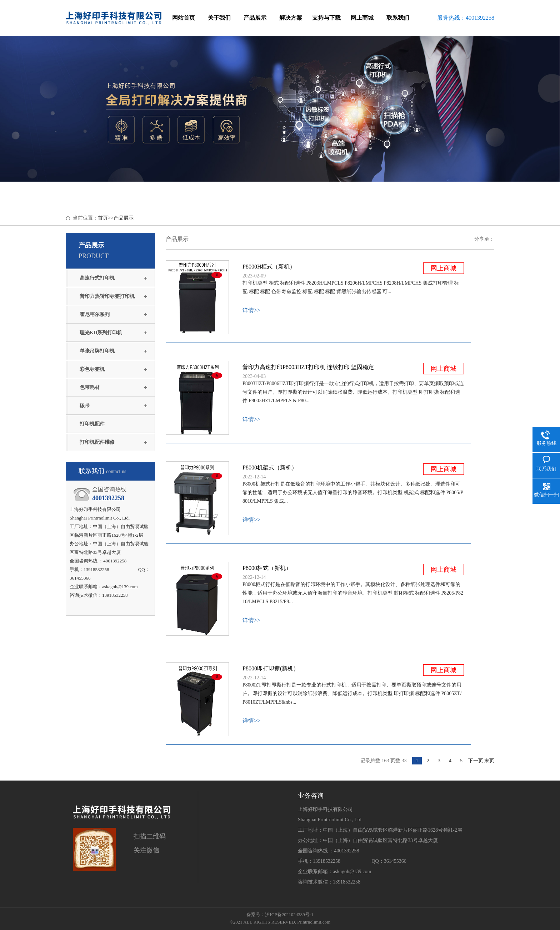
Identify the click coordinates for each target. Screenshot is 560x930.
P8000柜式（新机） (267, 568)
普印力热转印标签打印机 (107, 296)
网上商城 (362, 18)
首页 (103, 218)
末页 (489, 761)
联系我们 (398, 18)
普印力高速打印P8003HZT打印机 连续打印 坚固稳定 (308, 367)
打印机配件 (92, 424)
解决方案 (291, 18)
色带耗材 (90, 387)
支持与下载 (326, 18)
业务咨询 (311, 796)
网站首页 (184, 18)
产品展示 (255, 18)
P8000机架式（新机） (270, 468)
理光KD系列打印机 (101, 333)
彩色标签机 (92, 369)
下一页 (476, 761)
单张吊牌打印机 (97, 351)
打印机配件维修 (97, 442)
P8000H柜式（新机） (269, 267)
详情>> (251, 310)
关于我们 (219, 18)
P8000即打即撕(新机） (271, 668)
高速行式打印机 (97, 278)
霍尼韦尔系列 (95, 314)
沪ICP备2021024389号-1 (289, 914)
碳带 (85, 406)
